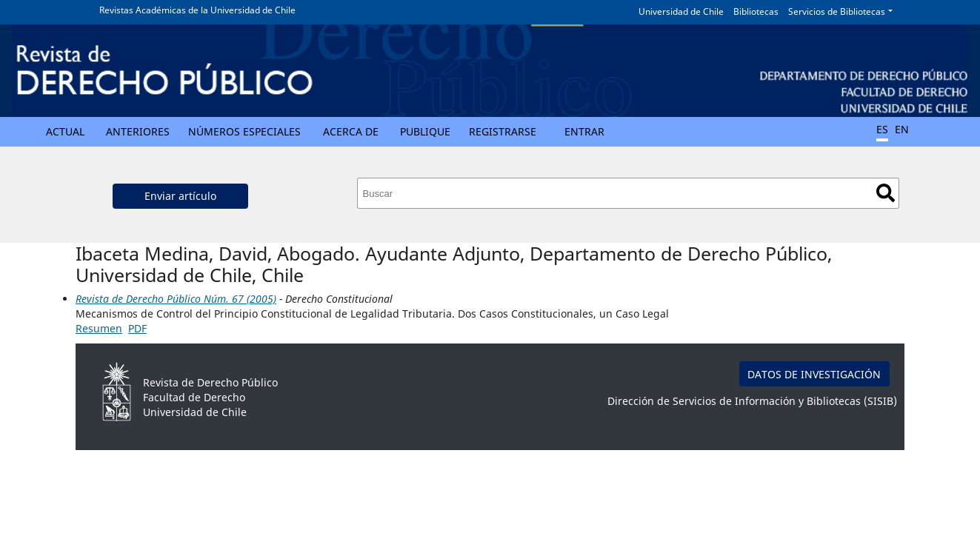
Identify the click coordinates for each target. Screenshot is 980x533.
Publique (425, 131)
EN (902, 129)
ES (882, 129)
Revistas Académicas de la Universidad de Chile (197, 10)
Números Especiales (244, 131)
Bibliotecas (756, 11)
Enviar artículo (180, 196)
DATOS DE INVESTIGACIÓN (814, 374)
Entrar (584, 131)
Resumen (99, 328)
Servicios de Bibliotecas (837, 11)
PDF (137, 328)
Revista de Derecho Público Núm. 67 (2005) (176, 299)
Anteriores (138, 131)
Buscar (886, 193)
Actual (65, 131)
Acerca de (351, 131)
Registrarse (503, 131)
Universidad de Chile (681, 11)
